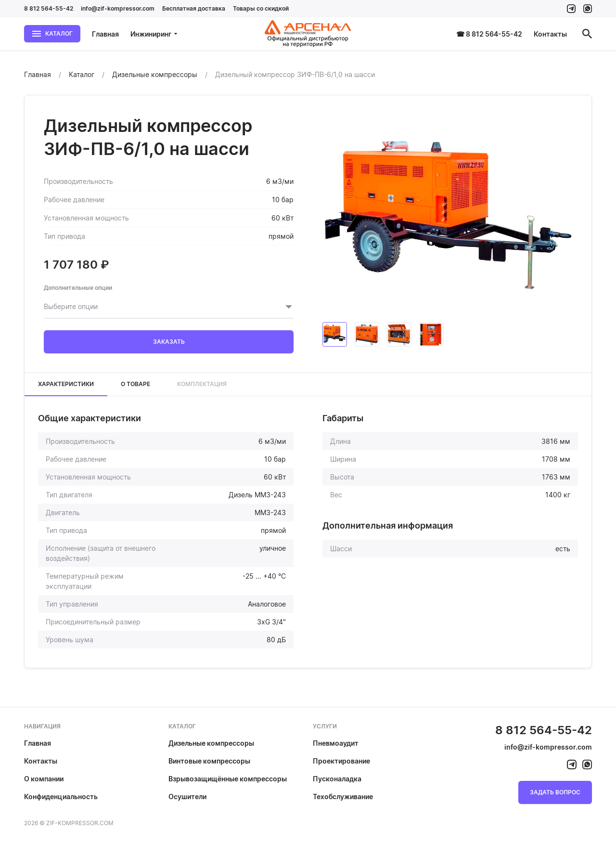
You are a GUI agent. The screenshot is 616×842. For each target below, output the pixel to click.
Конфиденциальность (61, 797)
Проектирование (341, 761)
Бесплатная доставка (194, 8)
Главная (105, 34)
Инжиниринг (154, 34)
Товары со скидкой (261, 8)
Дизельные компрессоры (211, 743)
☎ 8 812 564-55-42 (489, 34)
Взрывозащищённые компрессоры (228, 779)
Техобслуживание (343, 797)
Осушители (187, 797)
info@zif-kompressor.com (118, 8)
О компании (44, 779)
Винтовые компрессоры (209, 761)
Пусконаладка (337, 779)
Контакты (550, 34)
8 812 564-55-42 (49, 8)
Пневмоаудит (336, 743)
